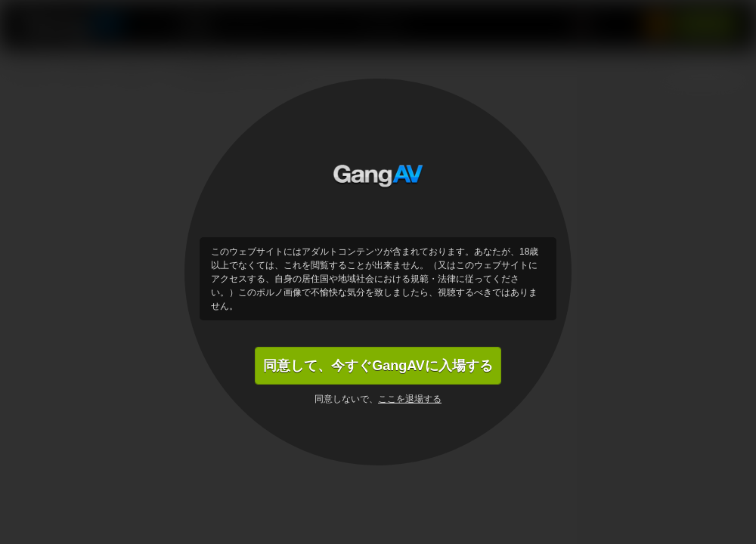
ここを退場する (410, 399)
